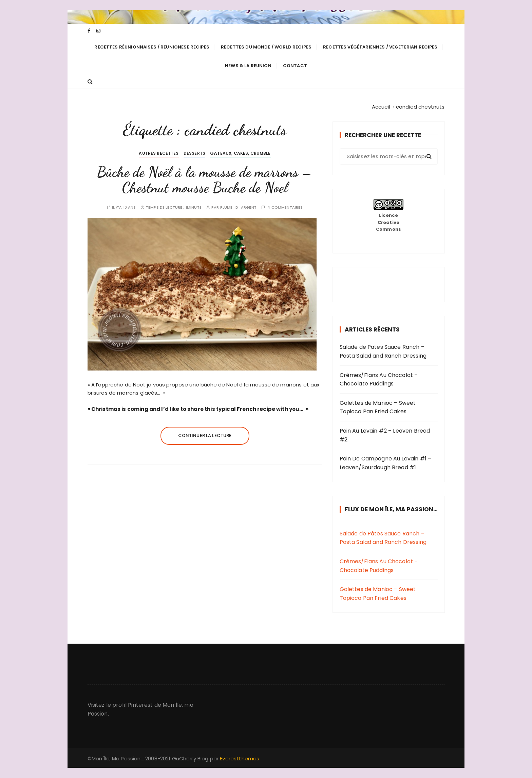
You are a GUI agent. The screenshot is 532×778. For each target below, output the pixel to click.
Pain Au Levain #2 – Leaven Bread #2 (385, 435)
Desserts (194, 153)
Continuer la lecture (205, 435)
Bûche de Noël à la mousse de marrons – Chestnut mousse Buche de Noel (205, 180)
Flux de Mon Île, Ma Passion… (391, 509)
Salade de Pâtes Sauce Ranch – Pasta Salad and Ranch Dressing (383, 351)
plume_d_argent (238, 207)
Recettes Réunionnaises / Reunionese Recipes (152, 47)
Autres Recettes (159, 153)
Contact (295, 66)
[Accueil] (381, 107)
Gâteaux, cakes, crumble (240, 153)
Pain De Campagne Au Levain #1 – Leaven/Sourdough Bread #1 (386, 463)
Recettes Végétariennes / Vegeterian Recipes (380, 47)
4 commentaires (285, 207)
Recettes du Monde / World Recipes (266, 47)
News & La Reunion (248, 66)
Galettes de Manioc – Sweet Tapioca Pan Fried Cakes (378, 407)
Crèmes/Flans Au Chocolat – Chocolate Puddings (379, 379)
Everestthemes (240, 758)
